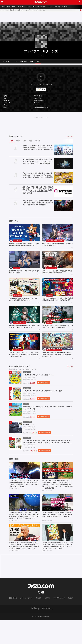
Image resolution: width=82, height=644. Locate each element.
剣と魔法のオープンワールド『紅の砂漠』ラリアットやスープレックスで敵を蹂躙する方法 (58, 335)
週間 (25, 142)
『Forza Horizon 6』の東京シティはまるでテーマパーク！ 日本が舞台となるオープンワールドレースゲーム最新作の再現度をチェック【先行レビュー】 (58, 533)
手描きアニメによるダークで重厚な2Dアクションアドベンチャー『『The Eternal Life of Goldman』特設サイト (57, 365)
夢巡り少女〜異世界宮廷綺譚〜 (55, 242)
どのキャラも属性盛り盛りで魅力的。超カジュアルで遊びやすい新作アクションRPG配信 (24, 334)
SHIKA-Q (49, 300)
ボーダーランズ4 (18, 360)
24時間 (18, 142)
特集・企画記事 (70, 7)
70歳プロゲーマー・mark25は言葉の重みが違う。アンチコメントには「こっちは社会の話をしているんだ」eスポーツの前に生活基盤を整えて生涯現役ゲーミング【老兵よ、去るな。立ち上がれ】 (24, 568)
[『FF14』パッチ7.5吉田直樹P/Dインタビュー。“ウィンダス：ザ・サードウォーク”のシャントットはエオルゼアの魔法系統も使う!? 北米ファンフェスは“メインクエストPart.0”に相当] (58, 553)
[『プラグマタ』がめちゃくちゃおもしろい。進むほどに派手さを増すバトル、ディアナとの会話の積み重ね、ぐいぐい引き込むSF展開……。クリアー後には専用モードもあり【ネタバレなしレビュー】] (24, 520)
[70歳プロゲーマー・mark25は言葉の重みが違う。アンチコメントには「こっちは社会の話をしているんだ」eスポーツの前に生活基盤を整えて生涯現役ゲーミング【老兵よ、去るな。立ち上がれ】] (24, 553)
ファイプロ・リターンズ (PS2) (33, 10)
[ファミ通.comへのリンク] (41, 2)
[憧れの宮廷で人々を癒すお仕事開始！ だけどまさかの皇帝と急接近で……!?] (58, 234)
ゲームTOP (6, 62)
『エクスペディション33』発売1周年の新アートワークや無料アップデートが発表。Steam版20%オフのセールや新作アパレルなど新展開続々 (38, 204)
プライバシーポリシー (28, 622)
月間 (30, 142)
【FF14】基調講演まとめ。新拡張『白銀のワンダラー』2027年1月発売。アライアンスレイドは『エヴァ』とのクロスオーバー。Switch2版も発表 (38, 163)
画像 (32, 62)
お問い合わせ (16, 622)
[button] (41, 111)
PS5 (20, 7)
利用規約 (39, 622)
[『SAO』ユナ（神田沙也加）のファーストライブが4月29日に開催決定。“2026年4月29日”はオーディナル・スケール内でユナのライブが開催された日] (63, 151)
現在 (12, 142)
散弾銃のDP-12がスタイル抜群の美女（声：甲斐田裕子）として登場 (24, 276)
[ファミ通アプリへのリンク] (35, 632)
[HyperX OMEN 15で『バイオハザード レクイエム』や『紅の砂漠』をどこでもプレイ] (24, 292)
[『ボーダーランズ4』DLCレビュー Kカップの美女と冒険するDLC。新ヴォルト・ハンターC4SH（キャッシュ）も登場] (24, 352)
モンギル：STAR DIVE (20, 330)
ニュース (56, 7)
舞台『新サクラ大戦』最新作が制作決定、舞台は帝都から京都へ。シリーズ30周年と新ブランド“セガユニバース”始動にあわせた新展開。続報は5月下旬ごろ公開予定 (38, 191)
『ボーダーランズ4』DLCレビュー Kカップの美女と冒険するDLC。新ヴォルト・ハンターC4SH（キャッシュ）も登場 (24, 365)
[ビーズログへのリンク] (47, 632)
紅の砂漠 (49, 330)
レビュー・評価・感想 (20, 62)
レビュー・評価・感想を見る (40, 86)
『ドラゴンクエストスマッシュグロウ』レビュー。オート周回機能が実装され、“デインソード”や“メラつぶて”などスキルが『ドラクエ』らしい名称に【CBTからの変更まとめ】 (24, 499)
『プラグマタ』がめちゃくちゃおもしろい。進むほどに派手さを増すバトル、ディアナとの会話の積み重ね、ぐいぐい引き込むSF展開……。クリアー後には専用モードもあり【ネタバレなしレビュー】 (24, 535)
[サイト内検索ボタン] (80, 2)
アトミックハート (52, 272)
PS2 (35, 102)
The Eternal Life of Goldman (54, 360)
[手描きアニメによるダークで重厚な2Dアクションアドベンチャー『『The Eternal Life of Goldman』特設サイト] (58, 352)
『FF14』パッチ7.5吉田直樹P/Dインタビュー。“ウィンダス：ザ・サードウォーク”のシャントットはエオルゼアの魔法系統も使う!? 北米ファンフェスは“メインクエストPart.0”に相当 (58, 568)
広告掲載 (67, 622)
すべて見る (70, 138)
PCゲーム (26, 7)
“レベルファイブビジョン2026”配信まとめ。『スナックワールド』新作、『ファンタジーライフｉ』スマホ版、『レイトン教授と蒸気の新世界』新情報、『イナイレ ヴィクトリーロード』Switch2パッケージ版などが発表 (58, 500)
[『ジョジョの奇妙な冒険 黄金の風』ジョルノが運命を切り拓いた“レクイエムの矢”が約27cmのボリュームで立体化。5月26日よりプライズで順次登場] (63, 179)
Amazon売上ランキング (19, 377)
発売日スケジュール (37, 7)
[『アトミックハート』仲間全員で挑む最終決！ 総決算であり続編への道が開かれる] (58, 264)
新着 (4, 7)
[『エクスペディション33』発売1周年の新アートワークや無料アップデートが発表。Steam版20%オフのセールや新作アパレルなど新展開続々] (63, 207)
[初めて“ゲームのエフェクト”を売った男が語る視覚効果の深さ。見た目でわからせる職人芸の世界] (58, 292)
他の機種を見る (40, 102)
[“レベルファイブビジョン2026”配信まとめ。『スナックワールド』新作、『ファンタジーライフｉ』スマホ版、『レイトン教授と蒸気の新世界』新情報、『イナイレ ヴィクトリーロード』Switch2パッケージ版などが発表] (58, 484)
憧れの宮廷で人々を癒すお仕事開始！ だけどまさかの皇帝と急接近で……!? (58, 246)
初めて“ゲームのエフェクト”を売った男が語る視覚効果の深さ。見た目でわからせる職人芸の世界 (58, 305)
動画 (62, 7)
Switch (15, 7)
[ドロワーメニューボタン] (2, 2)
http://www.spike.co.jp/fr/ (41, 109)
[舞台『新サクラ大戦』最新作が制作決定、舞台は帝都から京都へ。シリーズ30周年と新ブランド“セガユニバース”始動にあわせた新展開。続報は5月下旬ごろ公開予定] (63, 193)
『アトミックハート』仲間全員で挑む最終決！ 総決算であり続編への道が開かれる (57, 276)
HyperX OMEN (18, 300)
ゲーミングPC (17, 242)
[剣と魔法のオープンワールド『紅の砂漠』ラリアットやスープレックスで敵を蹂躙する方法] (58, 322)
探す (44, 91)
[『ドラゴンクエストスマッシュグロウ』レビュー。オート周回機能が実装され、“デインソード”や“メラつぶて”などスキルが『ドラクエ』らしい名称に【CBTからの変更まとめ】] (24, 484)
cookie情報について (57, 622)
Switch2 (9, 7)
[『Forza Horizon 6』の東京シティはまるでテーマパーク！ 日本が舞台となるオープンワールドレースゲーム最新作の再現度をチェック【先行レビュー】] (58, 520)
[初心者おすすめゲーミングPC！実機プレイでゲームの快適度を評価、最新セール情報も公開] (24, 234)
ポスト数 (37, 142)
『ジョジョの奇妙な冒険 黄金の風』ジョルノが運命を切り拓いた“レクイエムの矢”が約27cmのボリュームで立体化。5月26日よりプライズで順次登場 (38, 177)
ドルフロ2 (16, 272)
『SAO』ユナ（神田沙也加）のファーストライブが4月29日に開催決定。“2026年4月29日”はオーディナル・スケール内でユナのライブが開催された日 (38, 149)
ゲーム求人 (48, 7)
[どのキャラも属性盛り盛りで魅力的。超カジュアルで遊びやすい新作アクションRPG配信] (24, 322)
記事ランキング (16, 138)
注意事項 (47, 622)
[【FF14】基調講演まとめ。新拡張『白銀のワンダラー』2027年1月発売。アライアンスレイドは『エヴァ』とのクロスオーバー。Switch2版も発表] (63, 165)
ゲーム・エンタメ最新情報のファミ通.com (12, 10)
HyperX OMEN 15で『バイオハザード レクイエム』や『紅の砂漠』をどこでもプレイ (24, 304)
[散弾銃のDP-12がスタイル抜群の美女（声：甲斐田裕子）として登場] (24, 264)
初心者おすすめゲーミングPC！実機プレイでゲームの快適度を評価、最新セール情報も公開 (24, 247)
